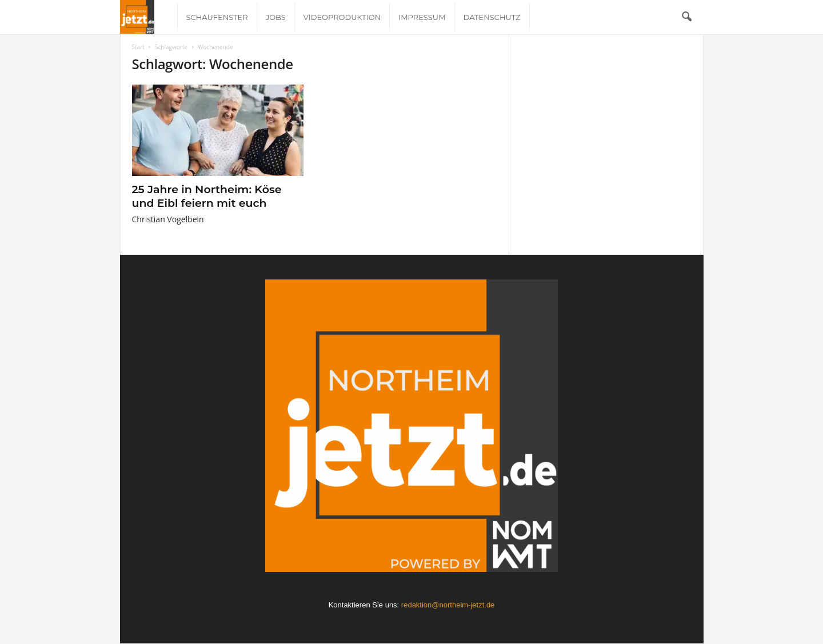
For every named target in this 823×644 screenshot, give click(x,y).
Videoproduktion (342, 17)
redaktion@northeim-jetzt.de (448, 605)
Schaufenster (217, 17)
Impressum (422, 17)
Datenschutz (492, 17)
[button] (686, 17)
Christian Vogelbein (168, 219)
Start (138, 47)
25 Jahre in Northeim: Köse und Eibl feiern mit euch (207, 196)
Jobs (276, 17)
